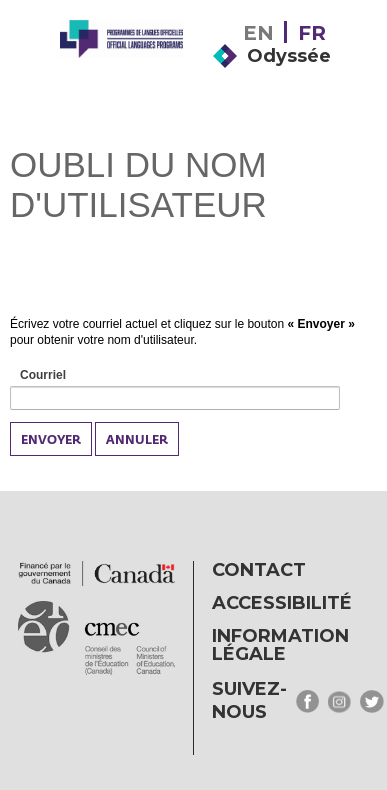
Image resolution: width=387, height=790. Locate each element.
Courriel (65, 376)
